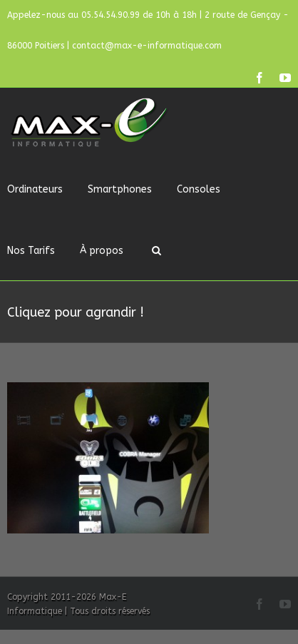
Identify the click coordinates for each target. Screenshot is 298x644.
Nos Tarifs (31, 251)
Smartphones (120, 189)
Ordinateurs (35, 189)
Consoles (199, 189)
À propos (102, 251)
